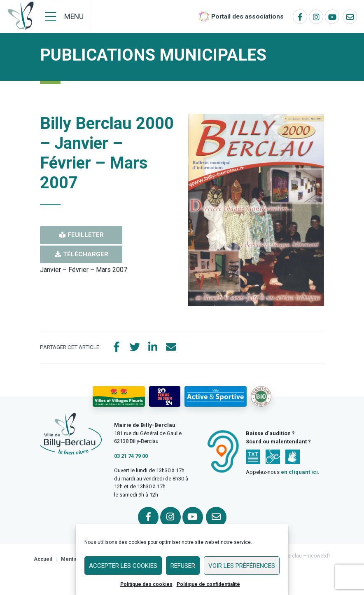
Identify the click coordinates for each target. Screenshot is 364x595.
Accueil (43, 559)
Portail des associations (247, 16)
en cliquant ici (299, 472)
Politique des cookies (146, 584)
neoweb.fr (319, 556)
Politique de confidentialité (208, 584)
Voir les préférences (242, 566)
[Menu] (64, 16)
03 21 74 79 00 (131, 456)
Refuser (183, 566)
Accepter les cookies (123, 566)
